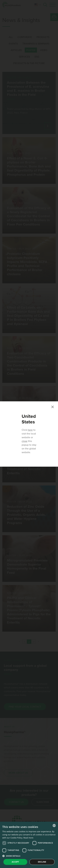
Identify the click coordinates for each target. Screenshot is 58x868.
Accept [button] (15, 862)
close (25, 441)
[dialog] (29, 845)
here (30, 430)
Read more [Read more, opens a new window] (28, 838)
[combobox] (54, 826)
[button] (29, 856)
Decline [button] (42, 862)
